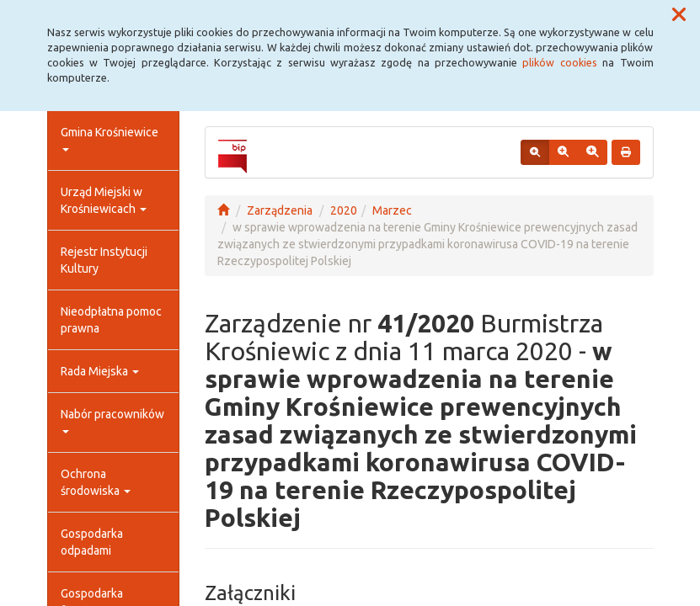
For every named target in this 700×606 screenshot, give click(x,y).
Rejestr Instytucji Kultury (104, 260)
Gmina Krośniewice (110, 138)
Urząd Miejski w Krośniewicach (104, 200)
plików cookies (559, 62)
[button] (679, 15)
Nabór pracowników (112, 420)
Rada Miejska (100, 371)
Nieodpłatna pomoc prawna (111, 320)
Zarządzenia (280, 210)
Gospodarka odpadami (92, 542)
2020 (344, 210)
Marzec (392, 210)
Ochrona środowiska (96, 482)
